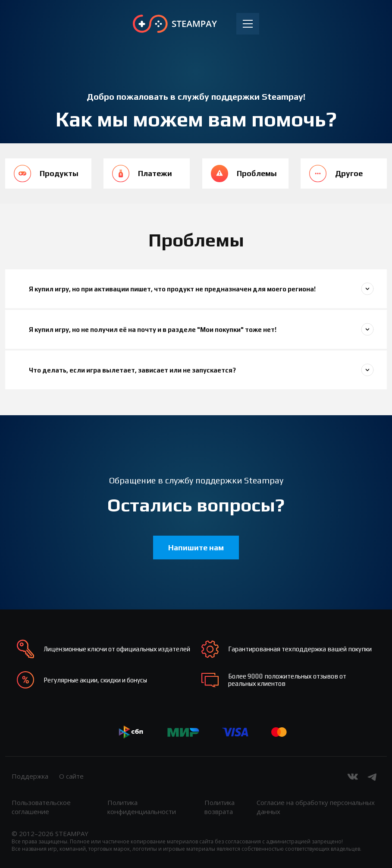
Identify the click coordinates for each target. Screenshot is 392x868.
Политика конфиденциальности (142, 807)
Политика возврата (220, 807)
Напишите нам (196, 548)
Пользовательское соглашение (41, 807)
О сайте (71, 776)
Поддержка (30, 776)
